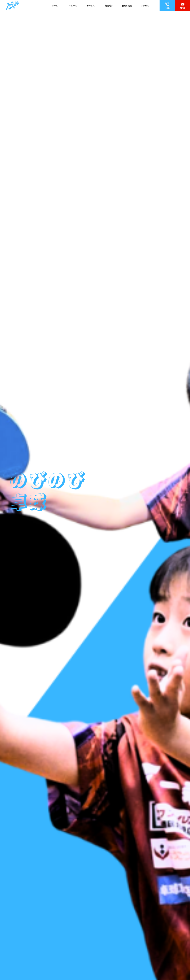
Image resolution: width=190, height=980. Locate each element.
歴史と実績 (127, 6)
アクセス (145, 6)
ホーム (55, 6)
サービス (91, 6)
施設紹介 (109, 6)
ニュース (73, 6)
